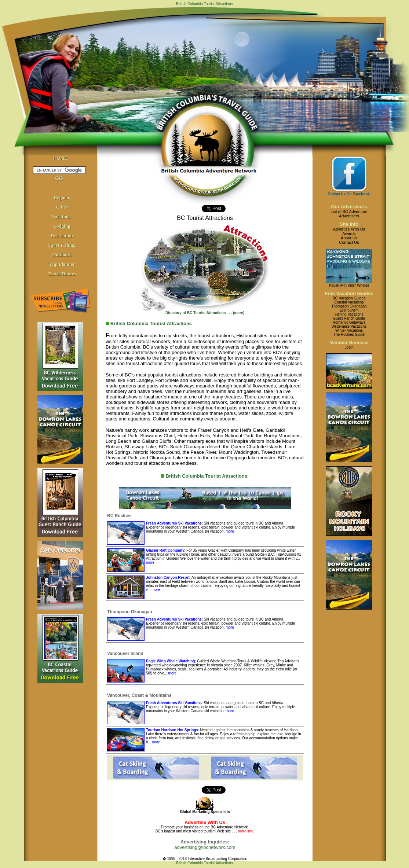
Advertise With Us (349, 229)
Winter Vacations (349, 330)
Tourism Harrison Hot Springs (172, 730)
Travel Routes (62, 274)
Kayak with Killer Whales (349, 285)
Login (349, 347)
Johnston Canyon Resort (168, 578)
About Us (349, 238)
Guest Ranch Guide (349, 318)
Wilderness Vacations (349, 326)
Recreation (62, 236)
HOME (60, 158)
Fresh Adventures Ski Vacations (174, 523)
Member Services (349, 343)
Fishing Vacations (349, 314)
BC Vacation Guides (349, 298)
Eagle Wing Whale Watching (170, 661)
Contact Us (349, 242)
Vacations (62, 216)
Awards (349, 233)
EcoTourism (349, 310)
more (229, 531)
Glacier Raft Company (165, 550)
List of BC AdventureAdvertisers (349, 214)
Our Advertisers (349, 207)
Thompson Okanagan (349, 306)
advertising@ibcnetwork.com (205, 847)
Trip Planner (62, 264)
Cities (62, 207)
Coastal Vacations (349, 302)
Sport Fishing (62, 245)
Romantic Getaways (349, 322)
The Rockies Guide (349, 334)
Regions (62, 197)
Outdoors (62, 255)
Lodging (62, 226)
